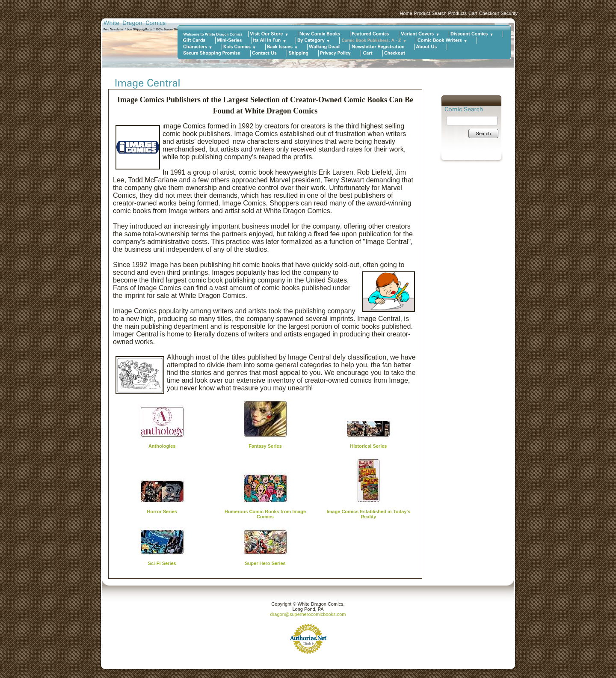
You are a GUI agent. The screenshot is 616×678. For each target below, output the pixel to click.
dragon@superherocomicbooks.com (308, 614)
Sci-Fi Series (162, 563)
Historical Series (368, 446)
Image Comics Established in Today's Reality (369, 514)
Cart (473, 13)
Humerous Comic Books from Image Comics (265, 514)
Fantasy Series (265, 446)
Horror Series (162, 511)
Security (509, 13)
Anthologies (162, 446)
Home (406, 13)
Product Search (430, 13)
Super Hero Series (265, 563)
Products (458, 13)
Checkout (489, 13)
